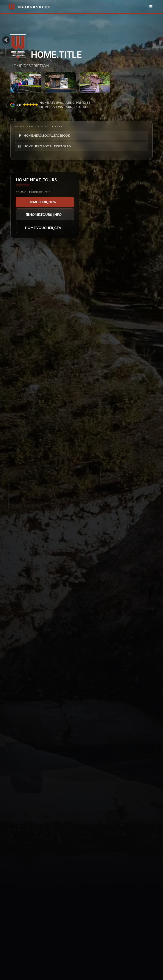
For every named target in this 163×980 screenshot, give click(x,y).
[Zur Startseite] (25, 7)
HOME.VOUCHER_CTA (45, 228)
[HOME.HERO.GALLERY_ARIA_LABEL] (26, 82)
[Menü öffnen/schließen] (151, 7)
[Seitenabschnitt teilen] (6, 40)
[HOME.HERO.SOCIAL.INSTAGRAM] (81, 146)
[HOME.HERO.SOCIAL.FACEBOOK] (81, 135)
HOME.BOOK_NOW (45, 202)
